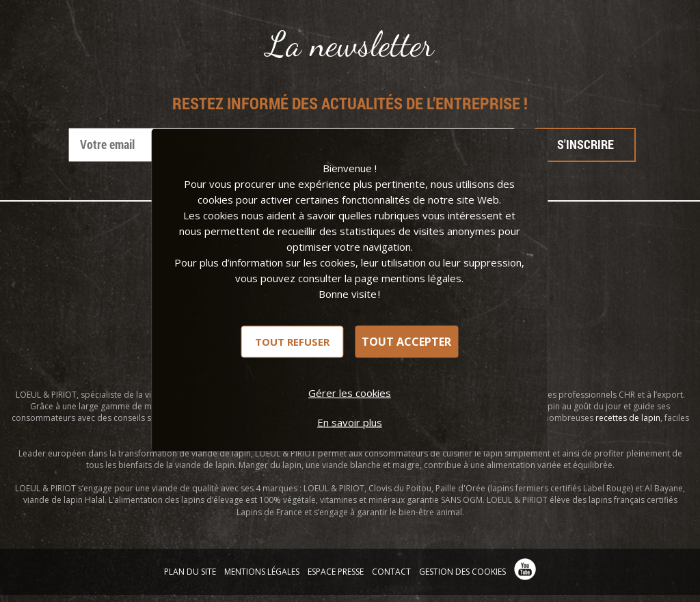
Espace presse (336, 572)
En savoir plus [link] (350, 422)
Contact (391, 572)
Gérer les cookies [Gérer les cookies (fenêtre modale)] (350, 392)
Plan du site (190, 572)
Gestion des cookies (462, 572)
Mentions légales (262, 572)
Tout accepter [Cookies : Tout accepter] (406, 342)
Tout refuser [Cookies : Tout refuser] (292, 341)
